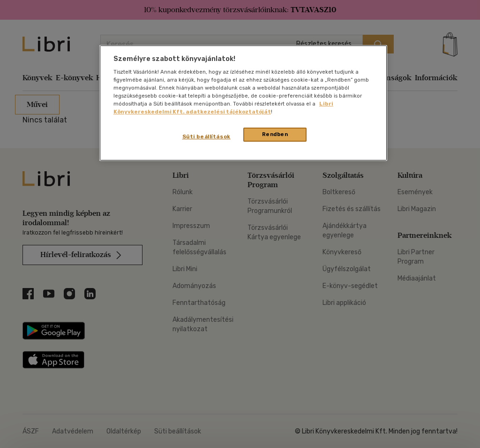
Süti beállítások (206, 137)
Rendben (275, 134)
